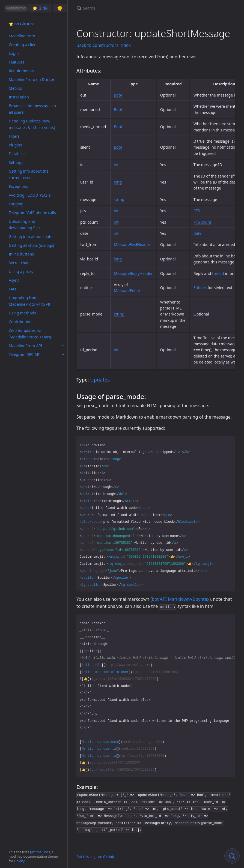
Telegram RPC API (25, 354)
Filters (14, 136)
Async (14, 280)
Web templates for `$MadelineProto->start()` (31, 334)
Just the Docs (40, 852)
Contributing (20, 322)
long (118, 182)
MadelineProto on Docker (32, 79)
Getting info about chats (30, 237)
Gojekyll (20, 861)
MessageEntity (127, 291)
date (197, 233)
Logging (16, 204)
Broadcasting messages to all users (32, 109)
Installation (19, 97)
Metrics (15, 88)
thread (218, 273)
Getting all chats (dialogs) (31, 245)
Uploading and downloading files (25, 225)
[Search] (141, 8)
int (116, 165)
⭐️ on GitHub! (21, 24)
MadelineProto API (26, 346)
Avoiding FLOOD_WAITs (30, 195)
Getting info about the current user (29, 174)
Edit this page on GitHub (95, 857)
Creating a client (23, 45)
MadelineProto (22, 36)
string (119, 199)
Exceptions (18, 186)
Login (14, 53)
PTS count (202, 222)
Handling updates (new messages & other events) (32, 124)
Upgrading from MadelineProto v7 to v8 (29, 301)
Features (17, 62)
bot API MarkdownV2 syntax (181, 599)
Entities (200, 288)
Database (17, 154)
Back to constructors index (104, 45)
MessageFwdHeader (132, 244)
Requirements (21, 71)
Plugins (15, 145)
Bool (118, 95)
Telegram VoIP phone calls (32, 213)
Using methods (22, 313)
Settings (16, 162)
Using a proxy (21, 271)
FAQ (12, 289)
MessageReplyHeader (133, 273)
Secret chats (20, 263)
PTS (197, 211)
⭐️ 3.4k (40, 8)
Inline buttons (21, 254)
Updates (100, 380)
